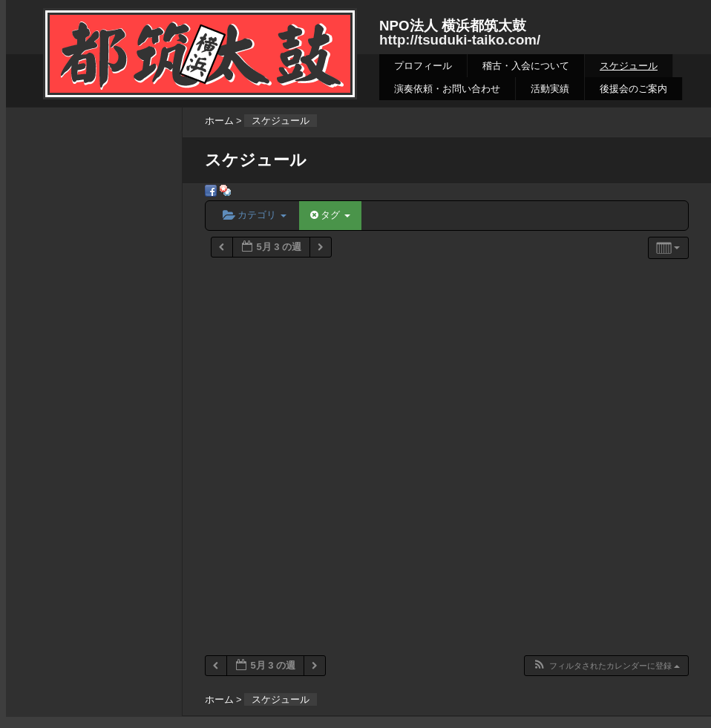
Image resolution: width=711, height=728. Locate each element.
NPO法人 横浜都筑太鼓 (453, 26)
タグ (330, 215)
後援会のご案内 (633, 89)
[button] (606, 666)
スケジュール (629, 66)
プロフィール (423, 66)
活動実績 (550, 89)
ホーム (219, 121)
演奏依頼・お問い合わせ (447, 89)
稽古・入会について (526, 66)
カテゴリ (255, 215)
